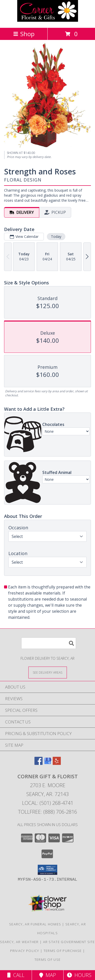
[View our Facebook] (39, 763)
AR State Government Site (69, 942)
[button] (48, 870)
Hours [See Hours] (79, 975)
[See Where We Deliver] (48, 672)
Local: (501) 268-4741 (48, 803)
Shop (24, 34)
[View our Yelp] (57, 763)
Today (56, 236)
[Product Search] (49, 643)
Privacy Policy (25, 951)
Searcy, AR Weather (19, 942)
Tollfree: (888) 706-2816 (48, 812)
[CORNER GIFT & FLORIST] (48, 20)
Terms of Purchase (63, 951)
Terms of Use (48, 960)
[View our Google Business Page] (48, 763)
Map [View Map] (48, 975)
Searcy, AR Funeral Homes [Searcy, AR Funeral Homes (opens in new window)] (35, 924)
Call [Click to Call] (16, 975)
